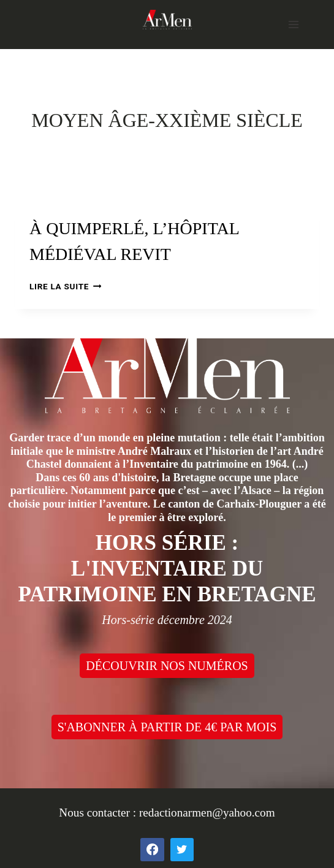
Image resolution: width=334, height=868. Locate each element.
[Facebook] (152, 850)
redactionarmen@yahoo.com (207, 813)
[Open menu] (293, 24)
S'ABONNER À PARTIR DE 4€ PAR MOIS (167, 727)
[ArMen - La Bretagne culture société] (167, 19)
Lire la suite (65, 286)
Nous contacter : (99, 813)
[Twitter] (182, 850)
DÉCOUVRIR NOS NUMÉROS (167, 666)
